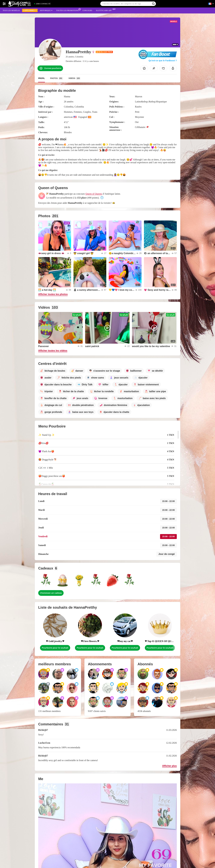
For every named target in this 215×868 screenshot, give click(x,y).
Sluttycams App (105, 10)
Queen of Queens (94, 194)
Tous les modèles (11, 10)
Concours (87, 10)
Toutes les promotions (68, 10)
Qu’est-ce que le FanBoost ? (163, 61)
